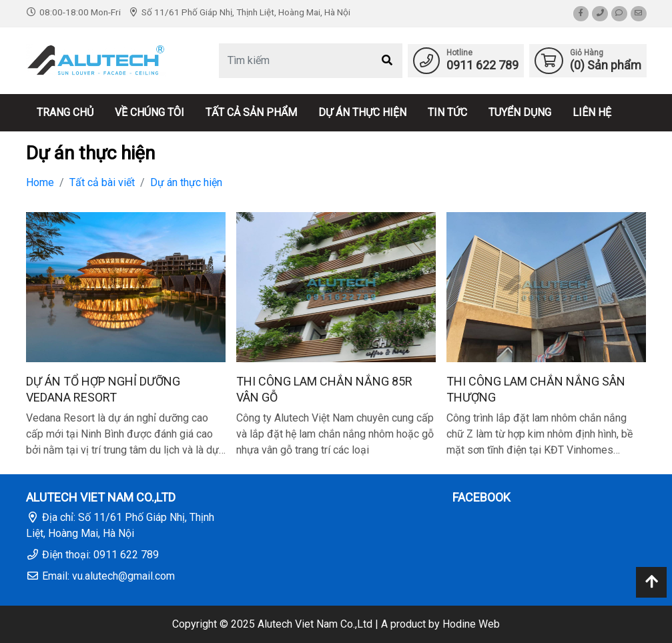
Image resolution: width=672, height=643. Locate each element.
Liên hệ (592, 112)
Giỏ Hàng (587, 53)
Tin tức (447, 112)
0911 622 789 (482, 65)
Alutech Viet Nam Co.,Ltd (315, 624)
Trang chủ (65, 112)
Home (40, 182)
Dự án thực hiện (362, 112)
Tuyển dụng (520, 112)
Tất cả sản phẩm (251, 112)
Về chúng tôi (149, 112)
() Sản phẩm (606, 65)
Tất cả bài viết (102, 182)
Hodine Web (471, 624)
